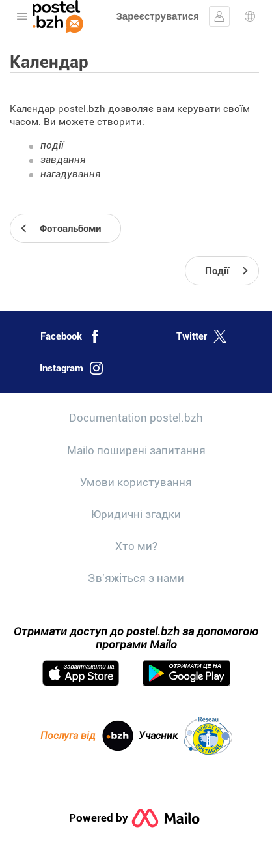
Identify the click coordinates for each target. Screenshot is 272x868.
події (52, 145)
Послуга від (87, 736)
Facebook (71, 336)
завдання (63, 160)
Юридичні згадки (136, 514)
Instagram (71, 368)
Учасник (185, 736)
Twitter (201, 336)
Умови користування (136, 482)
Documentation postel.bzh (136, 418)
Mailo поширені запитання (136, 450)
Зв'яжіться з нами (136, 578)
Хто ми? (136, 546)
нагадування (71, 174)
